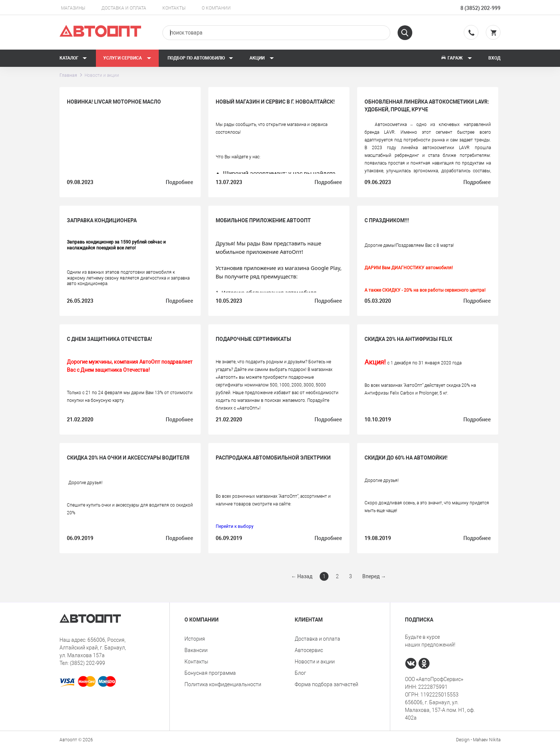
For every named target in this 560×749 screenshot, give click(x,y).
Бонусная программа (210, 673)
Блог (300, 673)
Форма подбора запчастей (326, 684)
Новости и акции (315, 662)
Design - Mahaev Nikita (478, 740)
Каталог (73, 58)
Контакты (174, 8)
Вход (494, 58)
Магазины (73, 8)
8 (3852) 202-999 (480, 8)
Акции (262, 58)
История (195, 639)
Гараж (456, 58)
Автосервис (309, 650)
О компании (216, 8)
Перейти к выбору (235, 526)
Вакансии (196, 650)
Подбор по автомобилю (200, 58)
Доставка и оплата (124, 8)
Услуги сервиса (127, 58)
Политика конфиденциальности (223, 684)
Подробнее (180, 182)
